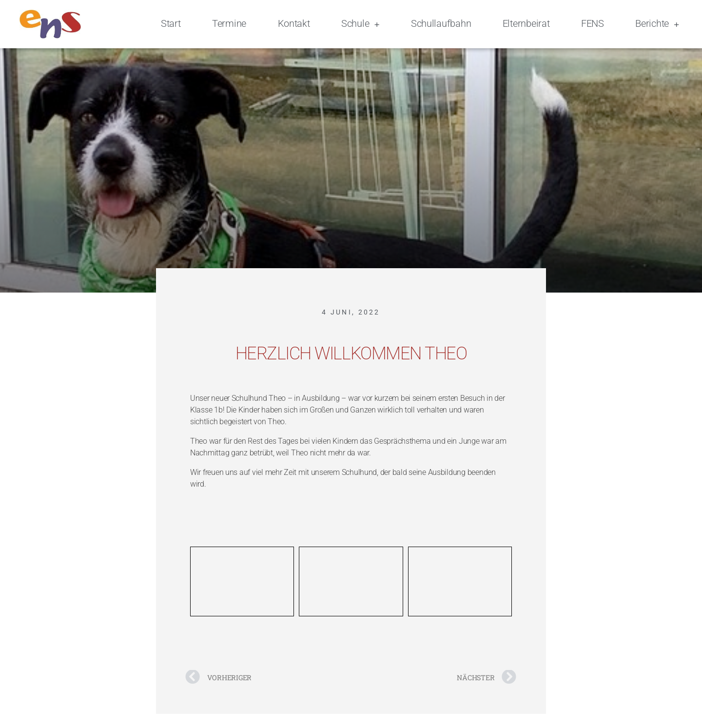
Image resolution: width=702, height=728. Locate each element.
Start (171, 24)
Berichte (657, 24)
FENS (593, 24)
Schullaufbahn (441, 24)
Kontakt (294, 24)
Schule (360, 24)
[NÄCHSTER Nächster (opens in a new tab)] (434, 676)
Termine (229, 24)
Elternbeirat (526, 24)
